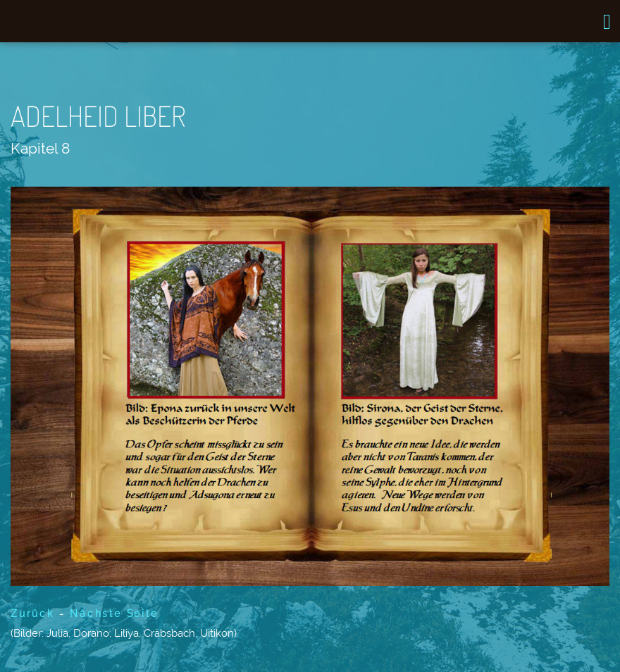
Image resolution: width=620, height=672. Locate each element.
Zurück (32, 614)
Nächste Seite (114, 614)
